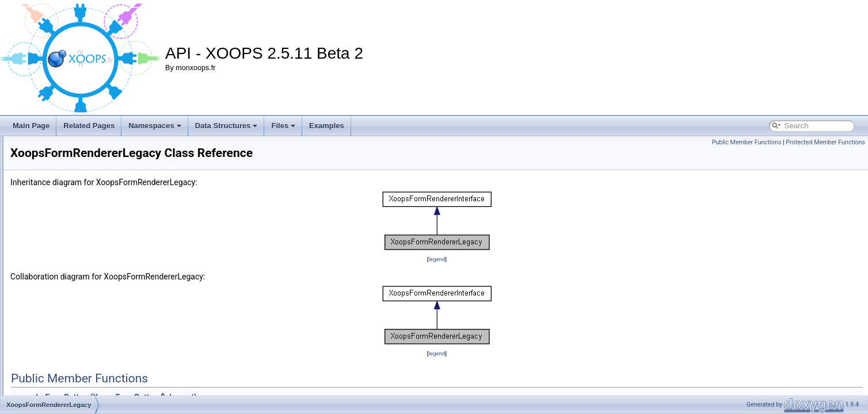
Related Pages (89, 126)
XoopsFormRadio (65, 183)
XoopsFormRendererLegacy (81, 271)
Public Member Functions (747, 142)
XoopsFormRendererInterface (84, 259)
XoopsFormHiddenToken (76, 145)
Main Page (31, 126)
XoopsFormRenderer (70, 208)
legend (509, 259)
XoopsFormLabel (64, 158)
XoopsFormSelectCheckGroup (85, 297)
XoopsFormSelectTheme (76, 373)
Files (283, 126)
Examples (327, 126)
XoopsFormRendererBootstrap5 (87, 246)
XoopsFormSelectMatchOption (85, 360)
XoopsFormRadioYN (70, 195)
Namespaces (155, 126)
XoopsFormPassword (71, 170)
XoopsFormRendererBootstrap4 (87, 233)
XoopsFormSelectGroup (75, 335)
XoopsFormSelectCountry (77, 309)
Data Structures (226, 126)
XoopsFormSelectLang (73, 347)
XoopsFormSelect (65, 284)
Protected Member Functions (825, 142)
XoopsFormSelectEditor (75, 322)
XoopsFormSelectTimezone (81, 385)
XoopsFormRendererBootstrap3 (87, 221)
